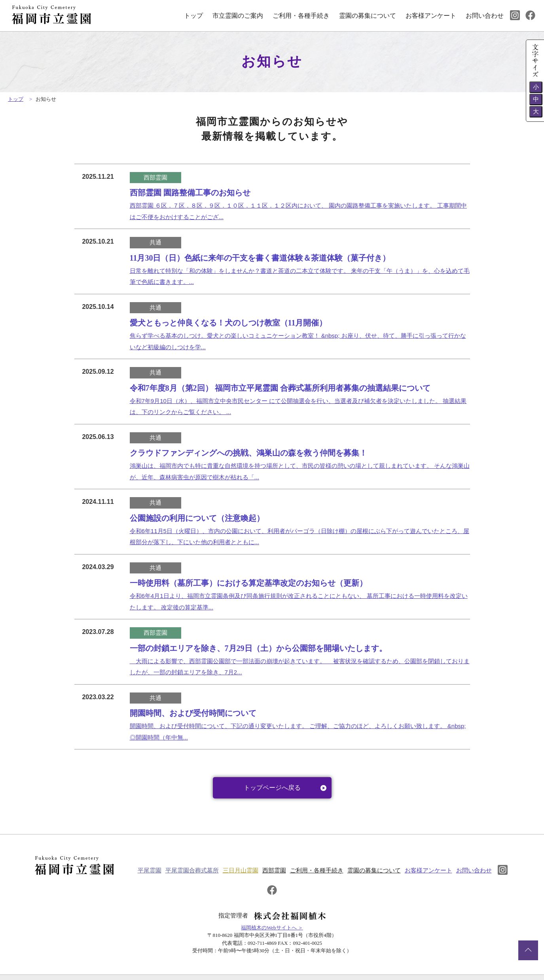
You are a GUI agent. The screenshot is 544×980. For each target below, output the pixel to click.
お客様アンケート (431, 16)
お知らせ (46, 99)
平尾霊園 (156, 868)
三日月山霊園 (247, 868)
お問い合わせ (485, 16)
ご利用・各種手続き (301, 16)
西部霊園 (281, 868)
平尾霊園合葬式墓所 (199, 868)
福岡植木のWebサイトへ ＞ (272, 919)
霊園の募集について (368, 16)
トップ (193, 16)
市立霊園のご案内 (238, 16)
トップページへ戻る (285, 788)
